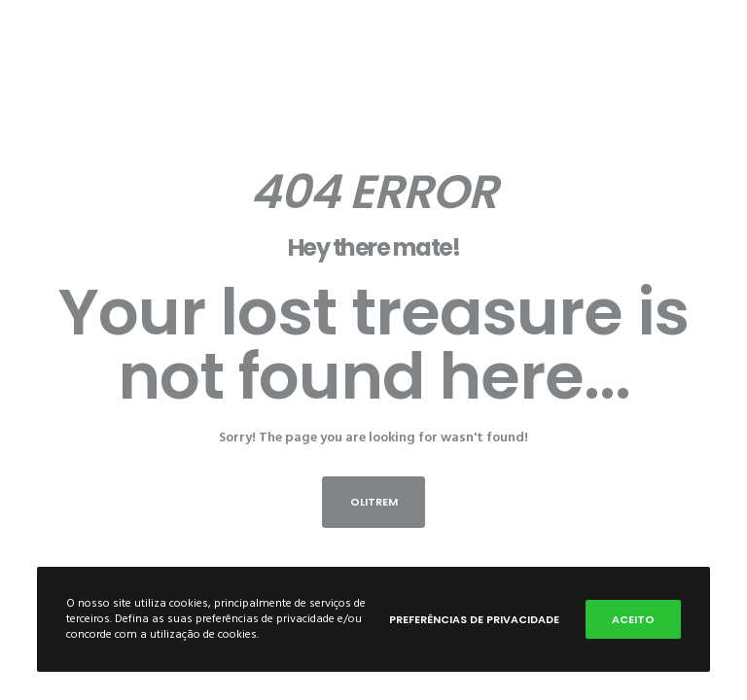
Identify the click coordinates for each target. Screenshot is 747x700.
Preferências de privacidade (474, 619)
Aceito (633, 619)
